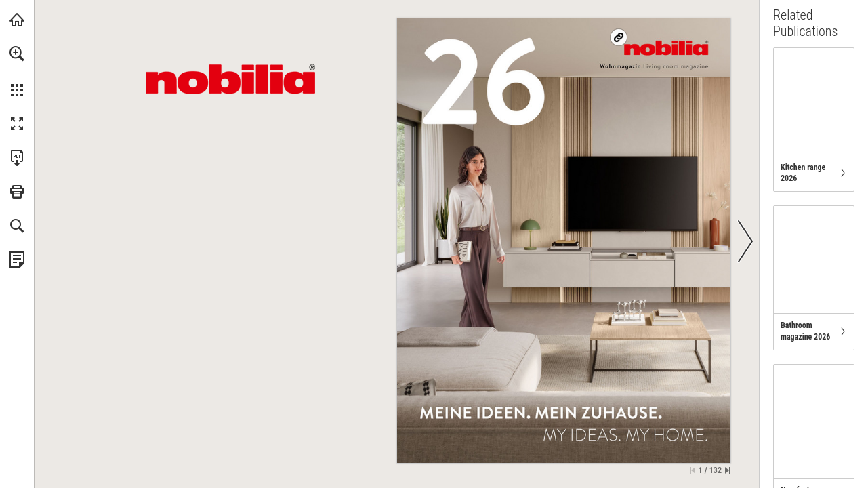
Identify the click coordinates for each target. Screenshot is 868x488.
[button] (17, 54)
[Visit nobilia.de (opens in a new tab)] (17, 20)
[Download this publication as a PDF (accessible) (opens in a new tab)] (17, 158)
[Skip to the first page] (693, 470)
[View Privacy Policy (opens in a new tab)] (17, 260)
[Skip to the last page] (728, 470)
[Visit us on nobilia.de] (665, 48)
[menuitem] (17, 71)
